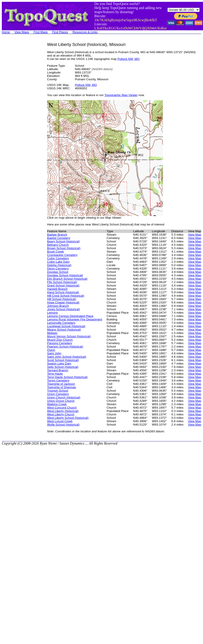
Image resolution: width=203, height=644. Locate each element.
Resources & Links (85, 32)
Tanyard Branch (58, 370)
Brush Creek (55, 252)
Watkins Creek (57, 404)
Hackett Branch (57, 289)
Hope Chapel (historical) (63, 302)
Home (6, 32)
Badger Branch (57, 235)
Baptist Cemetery (59, 238)
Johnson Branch (58, 306)
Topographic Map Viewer (121, 95)
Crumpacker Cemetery (62, 255)
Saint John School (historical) (67, 357)
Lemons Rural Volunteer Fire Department (75, 319)
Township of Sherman (62, 387)
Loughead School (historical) (66, 326)
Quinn (51, 350)
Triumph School (58, 391)
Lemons (52, 313)
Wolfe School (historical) (63, 425)
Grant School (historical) (63, 285)
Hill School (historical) (62, 299)
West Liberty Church (61, 414)
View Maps (22, 32)
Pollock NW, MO (128, 59)
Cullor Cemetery (58, 258)
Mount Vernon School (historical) (69, 336)
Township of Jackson (61, 384)
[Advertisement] (20, 110)
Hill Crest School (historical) (66, 296)
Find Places (60, 32)
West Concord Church (62, 408)
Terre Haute (55, 374)
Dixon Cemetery (58, 269)
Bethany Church (58, 245)
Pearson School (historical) (65, 347)
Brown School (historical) (64, 248)
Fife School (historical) (62, 282)
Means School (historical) (64, 330)
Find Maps (41, 32)
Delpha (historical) (59, 265)
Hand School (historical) (63, 292)
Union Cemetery (58, 394)
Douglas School (58, 272)
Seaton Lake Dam (59, 363)
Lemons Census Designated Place (70, 316)
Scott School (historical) (63, 360)
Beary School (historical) (63, 241)
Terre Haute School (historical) (67, 377)
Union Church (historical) (64, 397)
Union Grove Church (61, 401)
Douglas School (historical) (65, 275)
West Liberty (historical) (63, 411)
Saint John (54, 353)
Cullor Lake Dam (58, 262)
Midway (52, 333)
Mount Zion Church (60, 340)
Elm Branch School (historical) (67, 279)
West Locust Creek (60, 421)
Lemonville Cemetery (61, 323)
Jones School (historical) (63, 309)
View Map (195, 235)
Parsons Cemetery (60, 343)
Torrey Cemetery (58, 380)
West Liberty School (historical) (68, 418)
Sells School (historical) (63, 367)
